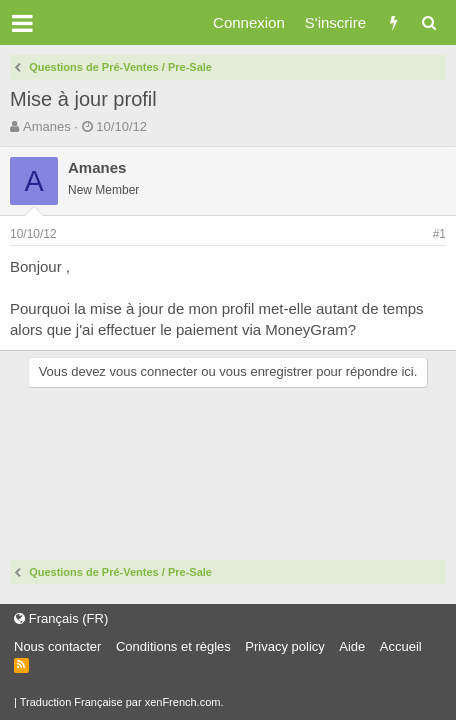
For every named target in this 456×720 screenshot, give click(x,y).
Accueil (401, 646)
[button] (22, 23)
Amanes (47, 126)
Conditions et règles (173, 646)
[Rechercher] (428, 22)
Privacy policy (284, 646)
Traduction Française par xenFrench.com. (122, 702)
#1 (439, 234)
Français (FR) (61, 618)
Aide (352, 646)
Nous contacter (57, 646)
